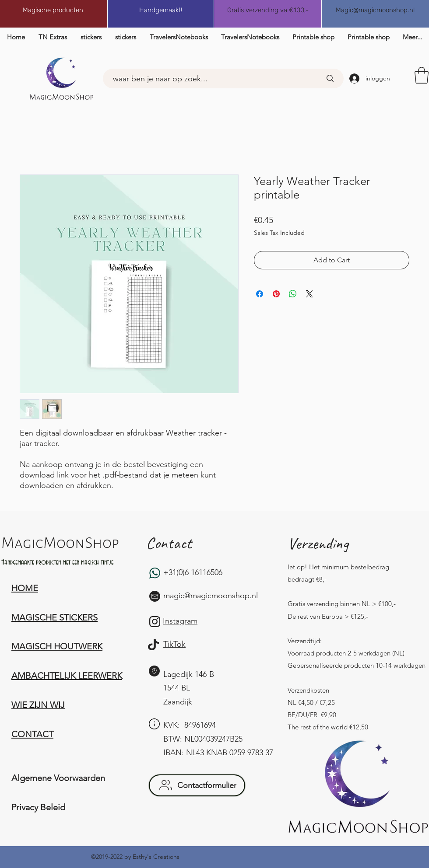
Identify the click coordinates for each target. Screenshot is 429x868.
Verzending (318, 543)
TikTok (174, 644)
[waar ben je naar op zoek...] (206, 79)
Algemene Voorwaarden (58, 778)
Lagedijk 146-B (189, 674)
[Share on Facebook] (260, 294)
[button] (422, 75)
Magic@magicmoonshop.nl (375, 10)
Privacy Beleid (38, 807)
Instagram (180, 621)
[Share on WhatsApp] (293, 294)
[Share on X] (309, 294)
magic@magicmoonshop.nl (211, 596)
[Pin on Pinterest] (276, 294)
